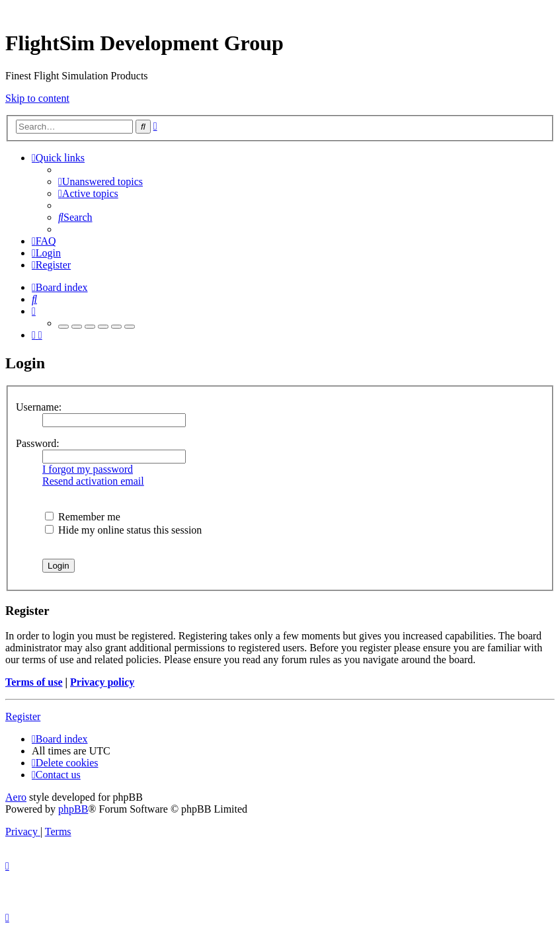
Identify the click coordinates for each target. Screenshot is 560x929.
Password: (38, 443)
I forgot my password (88, 469)
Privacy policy (102, 682)
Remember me (83, 517)
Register (23, 716)
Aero (16, 797)
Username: (39, 407)
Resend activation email (93, 481)
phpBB (73, 809)
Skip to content (37, 98)
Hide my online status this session (123, 530)
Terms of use (34, 682)
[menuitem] (100, 182)
